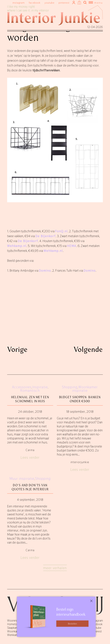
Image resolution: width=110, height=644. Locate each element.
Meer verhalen (55, 568)
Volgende (88, 349)
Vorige (17, 349)
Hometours (14, 624)
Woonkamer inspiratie (85, 389)
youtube (50, 3)
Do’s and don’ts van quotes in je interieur (30, 487)
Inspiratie (40, 387)
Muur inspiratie (22, 479)
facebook (35, 3)
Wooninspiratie (16, 621)
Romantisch (30, 391)
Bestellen (72, 624)
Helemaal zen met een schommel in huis (30, 399)
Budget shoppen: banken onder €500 (80, 399)
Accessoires (22, 387)
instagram (19, 3)
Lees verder (30, 457)
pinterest (64, 3)
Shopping (70, 387)
